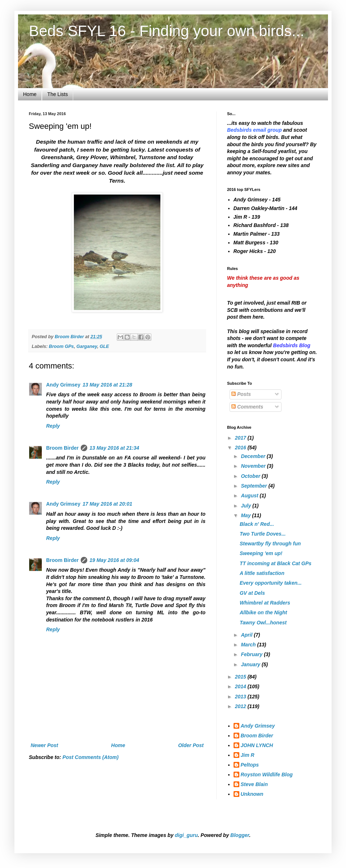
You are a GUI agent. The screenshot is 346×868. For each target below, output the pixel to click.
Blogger (240, 835)
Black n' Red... (257, 524)
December (254, 456)
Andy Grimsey (63, 385)
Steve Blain (254, 784)
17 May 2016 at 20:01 (107, 504)
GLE (105, 346)
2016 (241, 448)
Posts (241, 394)
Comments (247, 407)
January (251, 664)
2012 (241, 706)
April (247, 635)
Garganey (87, 346)
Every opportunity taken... (271, 583)
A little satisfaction (262, 573)
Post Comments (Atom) (90, 757)
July (247, 506)
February (252, 654)
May (246, 515)
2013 (241, 697)
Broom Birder (62, 448)
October (251, 476)
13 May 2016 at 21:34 (114, 448)
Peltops (250, 765)
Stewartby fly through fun (270, 544)
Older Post (191, 745)
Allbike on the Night (263, 612)
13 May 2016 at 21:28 (107, 385)
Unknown (252, 794)
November (254, 466)
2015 (241, 677)
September (254, 486)
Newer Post (44, 745)
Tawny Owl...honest (263, 623)
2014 (241, 686)
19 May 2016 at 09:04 (114, 560)
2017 (241, 438)
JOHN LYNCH (257, 745)
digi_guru (186, 835)
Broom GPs (61, 346)
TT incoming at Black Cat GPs (276, 563)
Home (30, 94)
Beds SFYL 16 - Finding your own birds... (167, 31)
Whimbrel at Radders (265, 603)
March (249, 645)
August (250, 496)
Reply (53, 426)
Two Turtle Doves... (263, 534)
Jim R (248, 755)
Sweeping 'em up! (261, 553)
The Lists (57, 94)
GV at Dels (252, 593)
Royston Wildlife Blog (267, 775)
